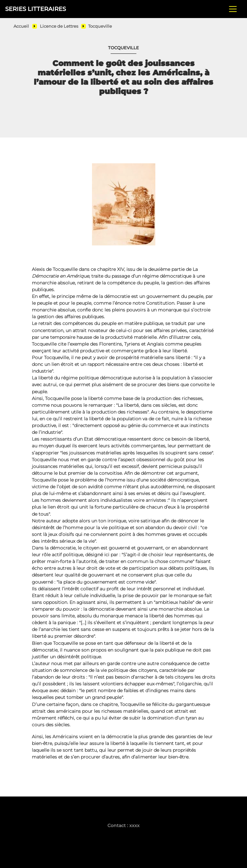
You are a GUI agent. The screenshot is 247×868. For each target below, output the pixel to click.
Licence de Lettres (59, 26)
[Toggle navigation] (233, 9)
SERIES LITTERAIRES (36, 9)
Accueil (21, 26)
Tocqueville (100, 26)
